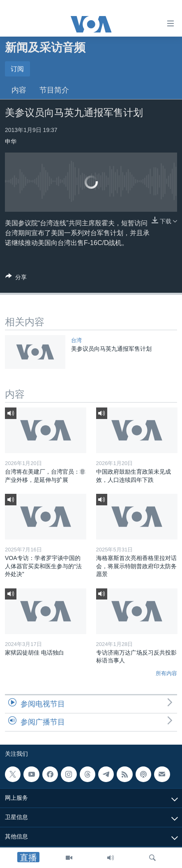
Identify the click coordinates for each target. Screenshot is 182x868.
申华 (11, 141)
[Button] (16, 279)
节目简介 (54, 90)
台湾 (76, 340)
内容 (19, 90)
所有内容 (166, 673)
